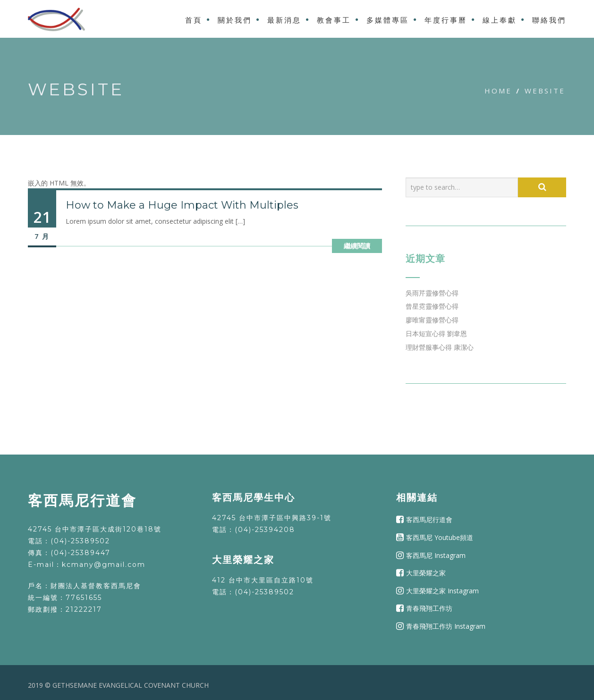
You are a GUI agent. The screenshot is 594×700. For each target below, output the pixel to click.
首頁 (194, 20)
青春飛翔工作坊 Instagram (446, 626)
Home (498, 91)
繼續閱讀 (357, 246)
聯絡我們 (549, 20)
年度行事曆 (446, 20)
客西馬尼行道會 (429, 519)
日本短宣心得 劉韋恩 (436, 333)
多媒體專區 (388, 20)
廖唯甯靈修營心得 (432, 320)
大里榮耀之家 (426, 573)
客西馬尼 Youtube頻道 (440, 537)
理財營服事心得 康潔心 (440, 347)
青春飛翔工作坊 (429, 608)
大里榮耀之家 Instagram (442, 591)
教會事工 (334, 20)
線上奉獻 (500, 20)
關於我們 (235, 20)
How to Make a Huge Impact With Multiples (182, 205)
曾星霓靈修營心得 (432, 306)
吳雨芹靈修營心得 (432, 293)
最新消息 (284, 20)
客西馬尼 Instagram (436, 555)
